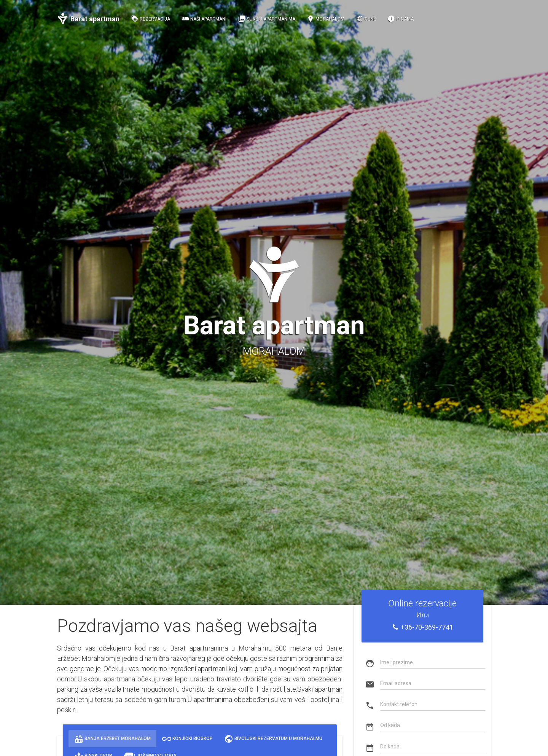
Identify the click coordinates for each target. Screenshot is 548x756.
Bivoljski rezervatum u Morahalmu (273, 739)
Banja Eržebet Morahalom (112, 739)
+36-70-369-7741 (422, 627)
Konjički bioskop (187, 739)
